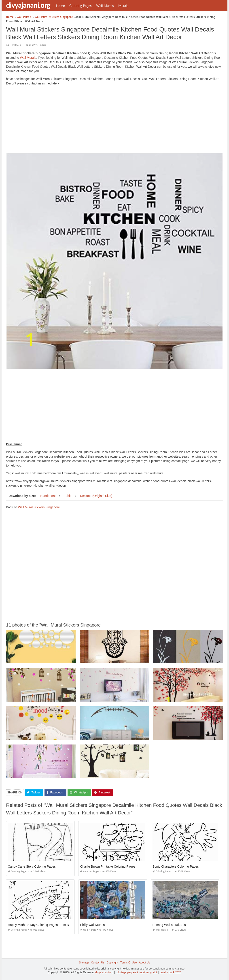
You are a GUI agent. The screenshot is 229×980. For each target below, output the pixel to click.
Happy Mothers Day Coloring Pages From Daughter (44, 925)
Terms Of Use (128, 963)
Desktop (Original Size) (96, 496)
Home (60, 6)
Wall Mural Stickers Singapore (39, 507)
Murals (123, 6)
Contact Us (98, 963)
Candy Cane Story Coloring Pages (32, 866)
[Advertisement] (114, 120)
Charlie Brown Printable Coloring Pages (108, 866)
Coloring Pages (81, 6)
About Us (144, 963)
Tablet (68, 496)
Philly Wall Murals (92, 925)
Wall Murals (105, 6)
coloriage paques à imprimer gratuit (136, 972)
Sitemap (84, 963)
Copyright (112, 963)
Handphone (48, 496)
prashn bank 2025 (170, 972)
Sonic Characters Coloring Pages (176, 866)
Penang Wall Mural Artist (170, 925)
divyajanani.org (28, 5)
